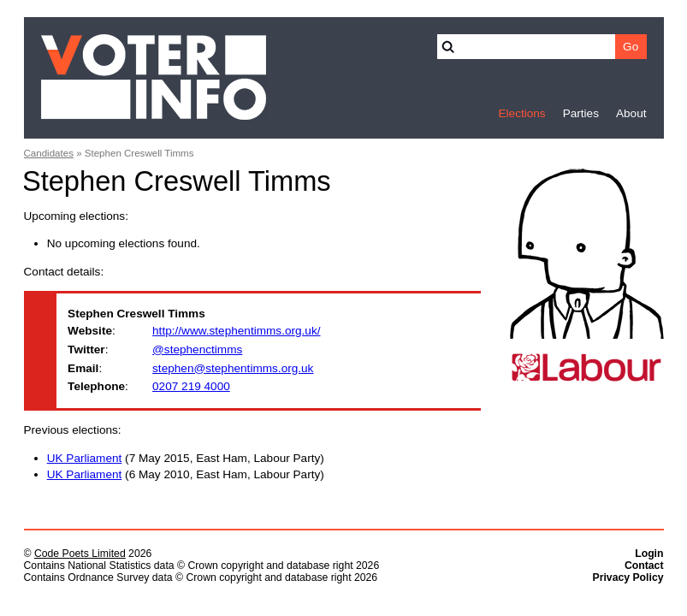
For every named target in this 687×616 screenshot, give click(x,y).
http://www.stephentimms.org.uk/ (236, 331)
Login (649, 554)
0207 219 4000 (191, 386)
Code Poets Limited (80, 554)
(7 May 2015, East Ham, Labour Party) (186, 458)
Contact (644, 566)
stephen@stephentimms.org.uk (233, 368)
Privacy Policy (628, 577)
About (631, 113)
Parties (581, 113)
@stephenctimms (197, 349)
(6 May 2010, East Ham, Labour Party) (186, 474)
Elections (521, 113)
